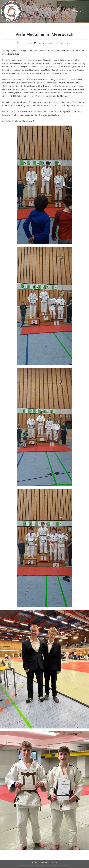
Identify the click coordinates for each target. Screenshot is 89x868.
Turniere (50, 43)
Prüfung (41, 43)
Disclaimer (44, 862)
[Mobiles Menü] (78, 12)
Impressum (35, 862)
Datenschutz (54, 862)
